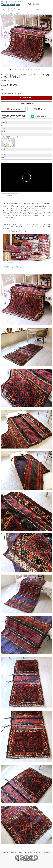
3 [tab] (16, 69)
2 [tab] (13, 69)
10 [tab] (34, 69)
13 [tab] (42, 69)
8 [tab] (29, 69)
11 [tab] (37, 69)
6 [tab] (24, 69)
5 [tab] (21, 69)
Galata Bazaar (25, 860)
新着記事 (13, 852)
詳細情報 (9, 196)
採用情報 (47, 852)
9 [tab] (32, 69)
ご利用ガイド (22, 852)
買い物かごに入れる (26, 98)
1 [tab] (11, 69)
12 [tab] (40, 69)
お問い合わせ (38, 852)
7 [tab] (26, 69)
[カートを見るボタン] (30, 4)
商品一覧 (6, 852)
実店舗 (30, 852)
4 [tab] (19, 69)
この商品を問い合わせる (26, 103)
